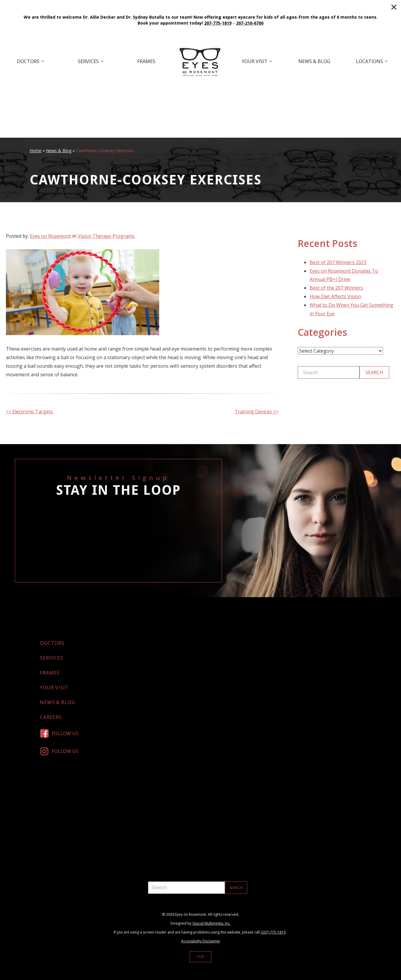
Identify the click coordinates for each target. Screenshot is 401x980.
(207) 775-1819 (273, 932)
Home (36, 151)
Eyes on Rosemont (50, 236)
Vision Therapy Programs (106, 236)
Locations (369, 61)
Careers (51, 717)
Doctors (28, 61)
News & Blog (314, 61)
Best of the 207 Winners (336, 288)
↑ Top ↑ (201, 957)
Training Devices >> (257, 412)
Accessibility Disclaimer (201, 941)
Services (88, 61)
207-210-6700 (250, 23)
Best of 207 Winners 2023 (338, 262)
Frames (146, 61)
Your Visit (255, 61)
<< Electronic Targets (29, 412)
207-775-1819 (218, 23)
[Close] (394, 7)
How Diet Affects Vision (335, 296)
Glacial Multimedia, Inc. (211, 923)
